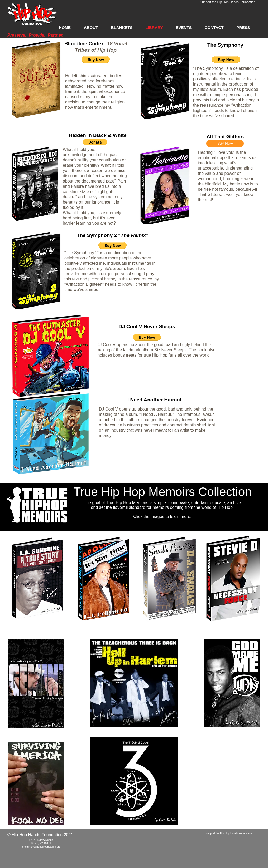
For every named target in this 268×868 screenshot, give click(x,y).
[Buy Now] (225, 144)
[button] (96, 60)
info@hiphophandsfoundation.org (41, 847)
